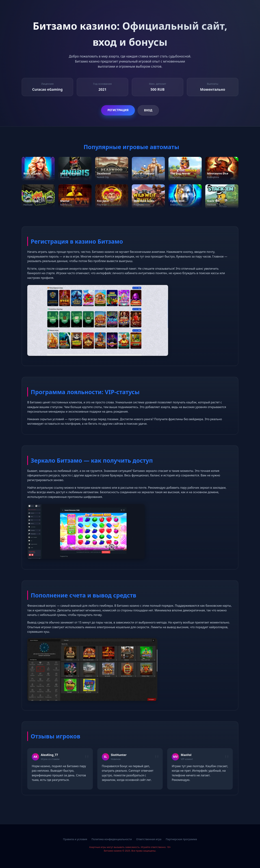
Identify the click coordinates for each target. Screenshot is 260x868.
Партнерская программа (181, 839)
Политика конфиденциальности (112, 839)
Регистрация (118, 110)
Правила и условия (75, 839)
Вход (148, 110)
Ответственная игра (149, 839)
